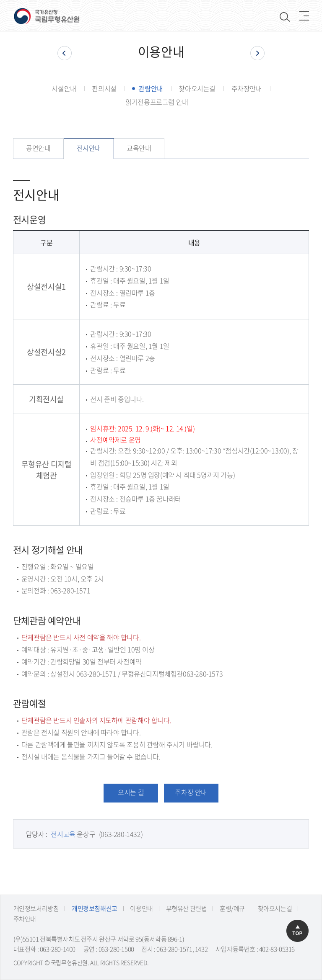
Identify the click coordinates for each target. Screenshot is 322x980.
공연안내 (38, 148)
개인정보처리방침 (36, 908)
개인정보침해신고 (95, 908)
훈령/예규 (232, 908)
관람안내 (151, 88)
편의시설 (104, 88)
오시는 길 (131, 792)
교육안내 (139, 148)
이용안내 (141, 908)
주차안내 (25, 919)
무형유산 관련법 (187, 908)
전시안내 (89, 148)
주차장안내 (247, 88)
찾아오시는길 (197, 88)
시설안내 (64, 88)
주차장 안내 (191, 792)
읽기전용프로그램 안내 (157, 102)
